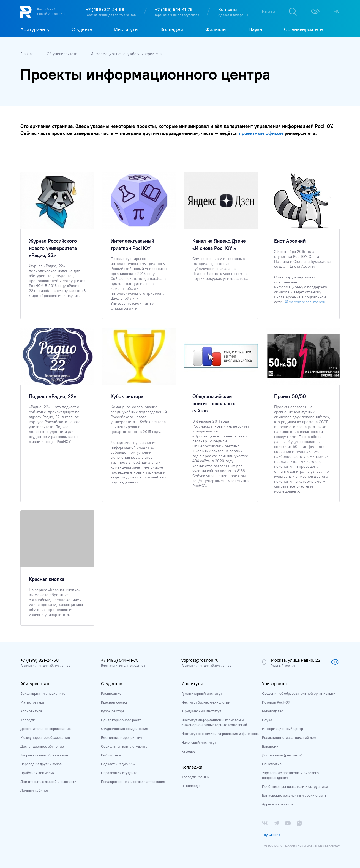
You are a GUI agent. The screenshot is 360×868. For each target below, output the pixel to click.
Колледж (28, 720)
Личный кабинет (34, 790)
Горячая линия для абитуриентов (111, 15)
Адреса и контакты (278, 804)
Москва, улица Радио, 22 (296, 660)
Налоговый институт (199, 742)
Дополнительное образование (46, 729)
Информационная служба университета (126, 54)
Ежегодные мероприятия (122, 737)
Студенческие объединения (125, 729)
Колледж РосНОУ (196, 777)
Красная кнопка (114, 702)
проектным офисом (261, 133)
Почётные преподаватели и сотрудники (295, 786)
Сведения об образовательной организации (299, 693)
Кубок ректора (113, 711)
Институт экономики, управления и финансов (220, 734)
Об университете (63, 54)
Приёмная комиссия (38, 773)
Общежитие (272, 764)
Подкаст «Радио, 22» (118, 764)
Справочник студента (119, 773)
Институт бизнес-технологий (206, 702)
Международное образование (45, 737)
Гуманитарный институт (202, 693)
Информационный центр (283, 729)
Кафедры (189, 751)
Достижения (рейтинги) (282, 755)
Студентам (112, 683)
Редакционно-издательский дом (289, 737)
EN (336, 11)
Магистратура (32, 702)
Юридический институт (201, 711)
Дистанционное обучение (42, 746)
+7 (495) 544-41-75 (174, 9)
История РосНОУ (276, 702)
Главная (28, 54)
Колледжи (192, 767)
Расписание (111, 693)
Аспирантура (31, 711)
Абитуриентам (35, 683)
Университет (275, 683)
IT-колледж (191, 786)
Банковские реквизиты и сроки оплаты (295, 795)
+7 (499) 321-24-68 (105, 9)
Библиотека (111, 755)
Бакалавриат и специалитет (44, 693)
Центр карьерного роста (121, 720)
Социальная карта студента (124, 746)
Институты (192, 683)
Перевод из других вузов (41, 764)
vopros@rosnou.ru (200, 660)
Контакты (228, 9)
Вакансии (270, 746)
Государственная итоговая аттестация (133, 782)
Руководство (273, 711)
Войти (268, 11)
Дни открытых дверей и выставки (48, 782)
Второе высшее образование (44, 755)
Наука (267, 720)
